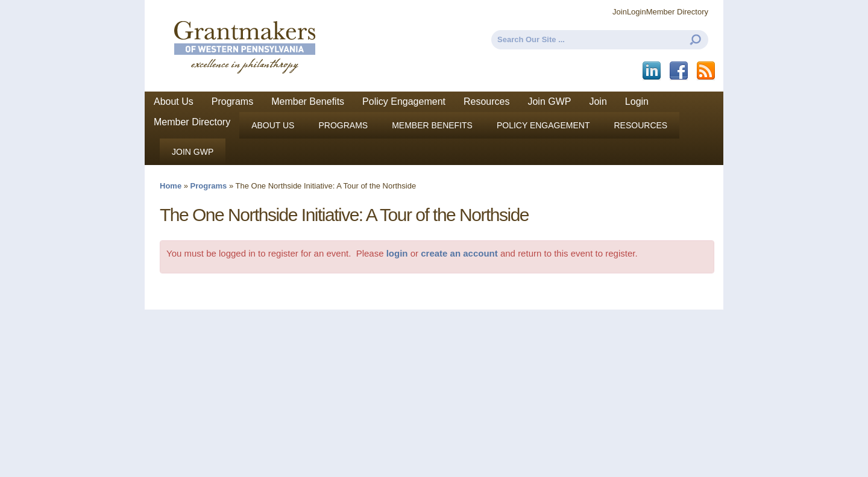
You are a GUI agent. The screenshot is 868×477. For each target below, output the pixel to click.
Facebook (680, 71)
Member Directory (677, 12)
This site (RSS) (707, 71)
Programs (232, 101)
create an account (459, 253)
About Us (174, 101)
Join (620, 12)
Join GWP (549, 101)
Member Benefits (308, 101)
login (397, 253)
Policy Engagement (404, 101)
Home (171, 186)
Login (637, 12)
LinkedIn (653, 71)
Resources (486, 101)
